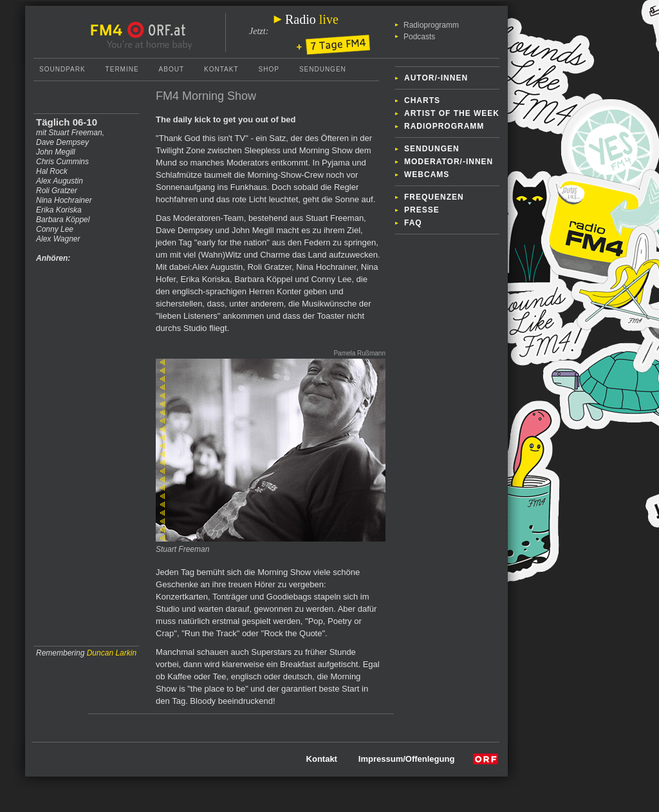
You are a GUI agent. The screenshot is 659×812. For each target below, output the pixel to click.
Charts (422, 100)
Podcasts (419, 37)
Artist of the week (452, 113)
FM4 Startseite (110, 30)
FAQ (413, 223)
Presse (422, 210)
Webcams (427, 175)
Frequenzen (434, 197)
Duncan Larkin (112, 653)
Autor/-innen (436, 78)
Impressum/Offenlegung (407, 759)
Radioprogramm (431, 25)
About (172, 69)
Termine (122, 69)
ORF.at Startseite (157, 30)
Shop (269, 69)
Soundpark (62, 69)
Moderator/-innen (449, 162)
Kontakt (221, 69)
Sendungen (432, 149)
